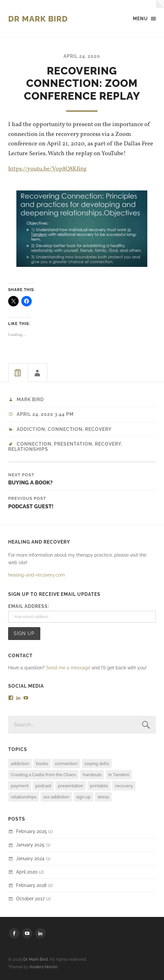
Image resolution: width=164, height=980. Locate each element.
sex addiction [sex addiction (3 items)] (56, 797)
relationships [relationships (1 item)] (24, 797)
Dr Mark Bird (38, 19)
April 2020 (27, 872)
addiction (31, 429)
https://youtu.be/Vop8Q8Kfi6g (47, 169)
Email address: (29, 606)
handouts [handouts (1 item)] (92, 775)
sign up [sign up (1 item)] (83, 797)
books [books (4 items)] (42, 764)
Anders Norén (44, 967)
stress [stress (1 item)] (103, 797)
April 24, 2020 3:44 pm (45, 414)
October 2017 (30, 898)
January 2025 (30, 845)
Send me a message (68, 668)
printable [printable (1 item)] (99, 786)
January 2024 (30, 858)
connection (34, 444)
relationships (28, 449)
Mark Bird (30, 400)
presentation (73, 444)
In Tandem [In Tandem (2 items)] (119, 775)
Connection (65, 429)
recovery (98, 429)
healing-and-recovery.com (36, 575)
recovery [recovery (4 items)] (124, 786)
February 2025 (31, 831)
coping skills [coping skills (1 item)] (97, 764)
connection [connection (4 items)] (66, 764)
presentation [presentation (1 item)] (71, 786)
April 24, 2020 (82, 56)
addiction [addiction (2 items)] (20, 764)
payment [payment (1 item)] (20, 786)
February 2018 (31, 885)
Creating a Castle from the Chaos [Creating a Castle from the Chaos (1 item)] (43, 775)
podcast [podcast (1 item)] (43, 786)
